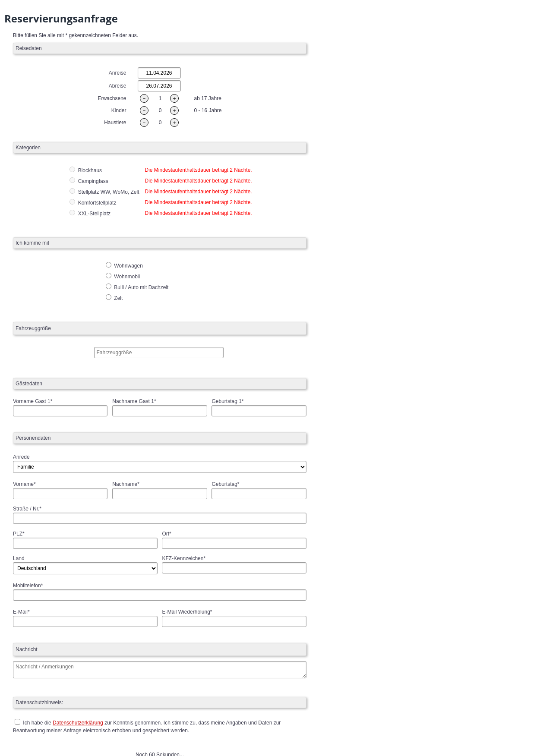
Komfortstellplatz (97, 203)
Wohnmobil (123, 277)
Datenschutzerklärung (78, 723)
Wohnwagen (124, 266)
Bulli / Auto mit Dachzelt (137, 287)
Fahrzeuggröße (33, 328)
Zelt (114, 298)
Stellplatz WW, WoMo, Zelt (109, 192)
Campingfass (93, 181)
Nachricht (27, 649)
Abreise (118, 86)
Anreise (118, 73)
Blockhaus (90, 170)
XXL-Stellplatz (94, 214)
